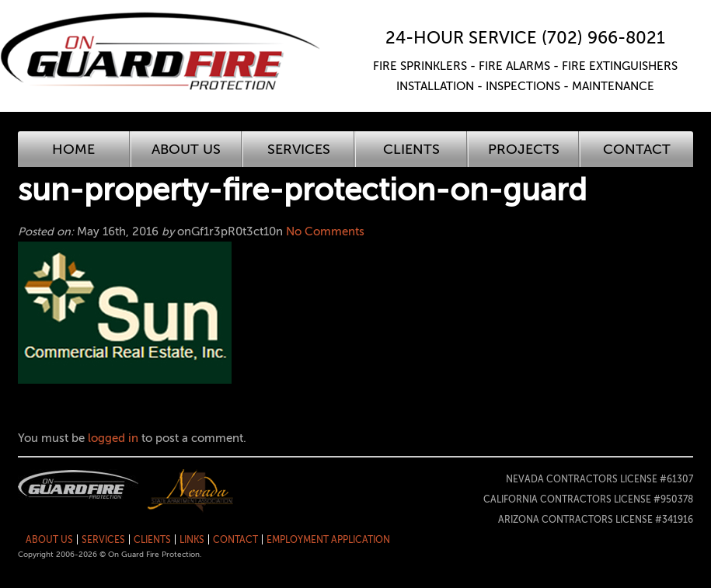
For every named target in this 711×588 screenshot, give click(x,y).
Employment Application (328, 540)
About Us (186, 149)
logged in (113, 438)
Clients (411, 149)
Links (192, 540)
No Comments (325, 231)
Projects (524, 149)
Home (73, 149)
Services (299, 149)
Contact (637, 149)
